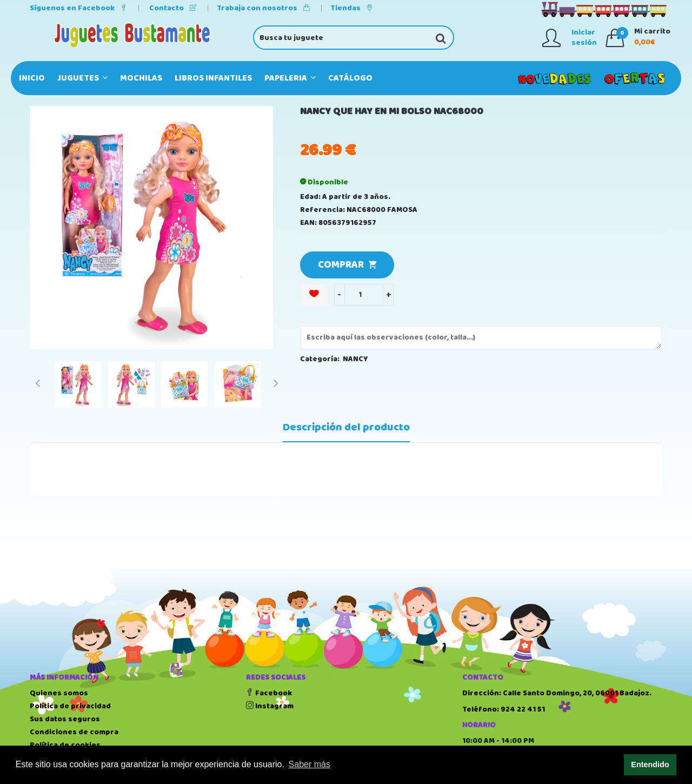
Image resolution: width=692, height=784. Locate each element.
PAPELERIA (290, 78)
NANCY (355, 359)
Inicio (32, 78)
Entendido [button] (650, 765)
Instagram (270, 706)
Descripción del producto (346, 428)
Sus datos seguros (65, 719)
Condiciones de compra (74, 732)
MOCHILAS (141, 78)
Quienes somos (59, 693)
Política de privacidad (70, 706)
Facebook (269, 693)
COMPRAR (347, 265)
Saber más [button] (310, 764)
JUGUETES (82, 78)
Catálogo (350, 78)
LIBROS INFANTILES (213, 78)
